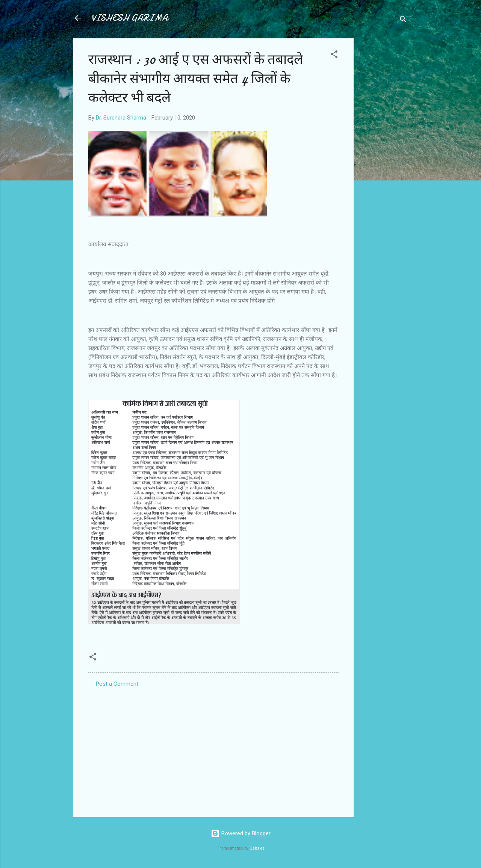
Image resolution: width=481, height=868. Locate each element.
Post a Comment (117, 684)
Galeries (257, 848)
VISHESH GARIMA (130, 18)
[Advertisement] (384, 151)
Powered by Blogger (241, 833)
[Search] (403, 20)
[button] (334, 55)
